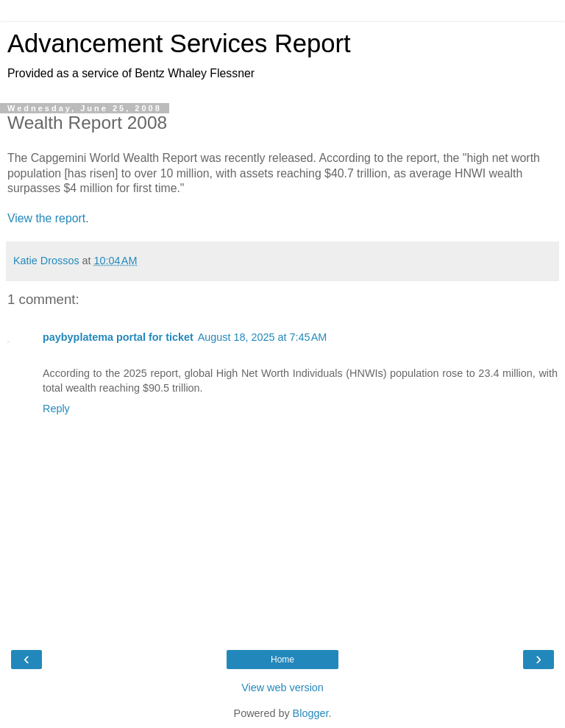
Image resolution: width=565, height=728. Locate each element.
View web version (282, 688)
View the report (46, 218)
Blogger (311, 713)
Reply (56, 409)
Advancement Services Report (179, 43)
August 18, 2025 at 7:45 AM (263, 337)
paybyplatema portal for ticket (118, 337)
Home (282, 660)
